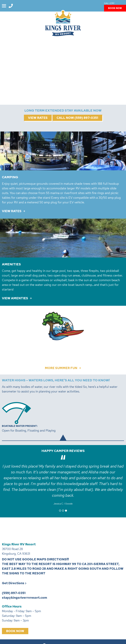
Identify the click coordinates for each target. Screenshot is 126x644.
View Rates (38, 118)
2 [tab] (63, 509)
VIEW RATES (12, 211)
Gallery (109, 3)
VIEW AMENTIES (15, 298)
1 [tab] (60, 509)
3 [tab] (66, 509)
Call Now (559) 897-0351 (77, 118)
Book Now (115, 8)
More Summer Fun (61, 368)
